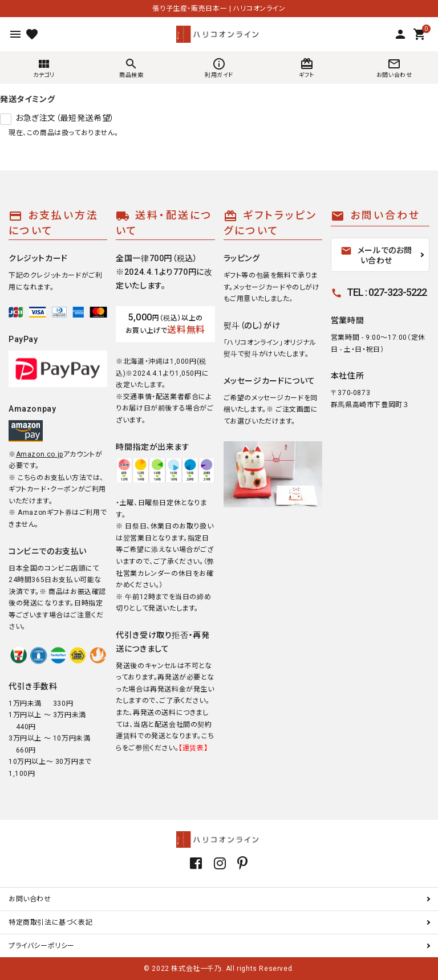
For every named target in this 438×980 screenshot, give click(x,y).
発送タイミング (27, 99)
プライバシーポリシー (42, 946)
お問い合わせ (30, 899)
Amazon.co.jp (40, 454)
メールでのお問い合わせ (376, 255)
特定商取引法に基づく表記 (50, 922)
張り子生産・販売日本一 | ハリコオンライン (219, 9)
